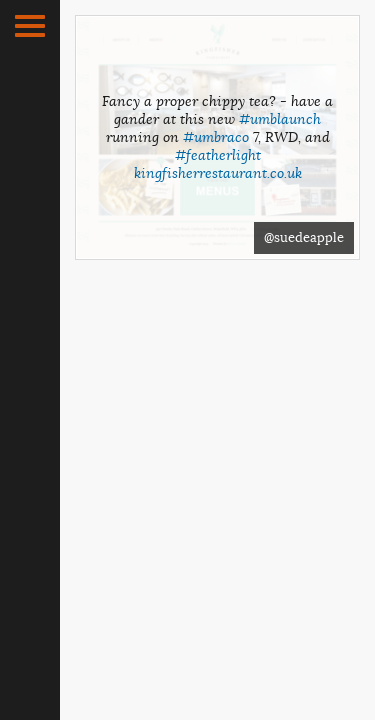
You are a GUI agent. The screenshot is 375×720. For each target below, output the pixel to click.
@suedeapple (304, 237)
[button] (30, 26)
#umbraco (216, 137)
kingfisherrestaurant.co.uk (218, 173)
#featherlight (218, 155)
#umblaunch (280, 119)
